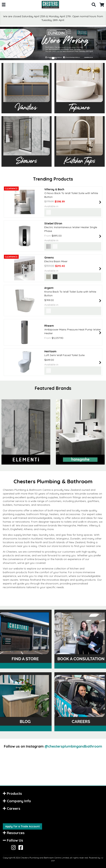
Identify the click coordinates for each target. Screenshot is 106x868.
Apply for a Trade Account (22, 826)
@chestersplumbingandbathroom (73, 746)
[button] (4, 5)
